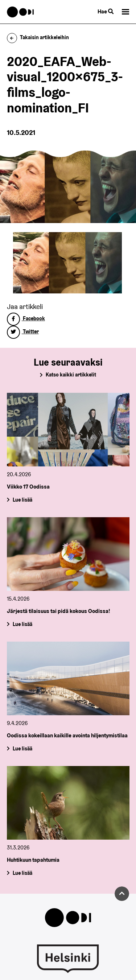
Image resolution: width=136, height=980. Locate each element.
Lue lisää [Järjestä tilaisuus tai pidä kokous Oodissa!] (22, 624)
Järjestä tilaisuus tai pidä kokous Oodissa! (59, 611)
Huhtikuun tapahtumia (33, 860)
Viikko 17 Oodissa (28, 487)
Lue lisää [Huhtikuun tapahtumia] (22, 873)
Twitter (23, 332)
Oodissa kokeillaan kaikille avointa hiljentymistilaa (67, 735)
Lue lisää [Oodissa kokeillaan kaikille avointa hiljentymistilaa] (22, 749)
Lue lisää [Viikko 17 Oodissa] (22, 500)
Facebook (26, 318)
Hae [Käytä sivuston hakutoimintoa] (106, 11)
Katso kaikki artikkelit (71, 375)
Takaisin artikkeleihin (38, 37)
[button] (125, 12)
